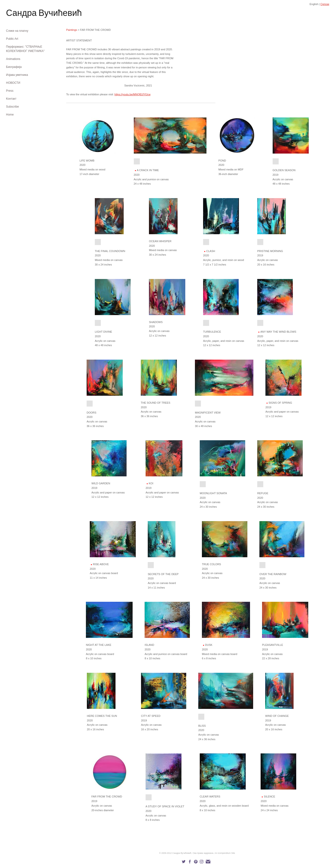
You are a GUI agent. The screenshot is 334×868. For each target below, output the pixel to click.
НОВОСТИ (13, 83)
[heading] (18, 14)
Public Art (12, 39)
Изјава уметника (17, 75)
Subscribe (12, 107)
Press (10, 91)
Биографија (14, 67)
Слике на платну (17, 31)
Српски (325, 4)
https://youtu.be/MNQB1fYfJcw (133, 94)
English (314, 4)
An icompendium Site (225, 853)
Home (10, 115)
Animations (13, 59)
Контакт (11, 99)
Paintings (72, 30)
